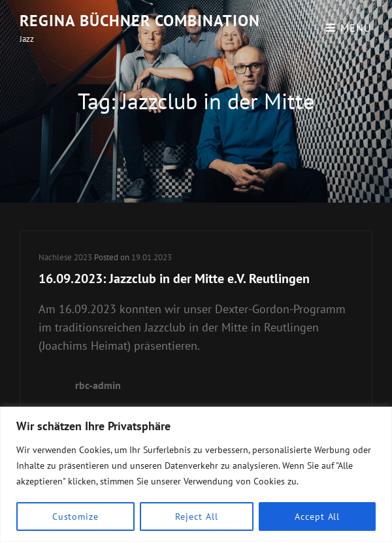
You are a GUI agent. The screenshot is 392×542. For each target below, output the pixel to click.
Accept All (317, 517)
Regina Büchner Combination (140, 21)
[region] (196, 474)
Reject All (196, 517)
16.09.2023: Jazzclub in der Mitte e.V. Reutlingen (174, 279)
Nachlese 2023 (65, 257)
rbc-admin (98, 385)
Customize (75, 517)
